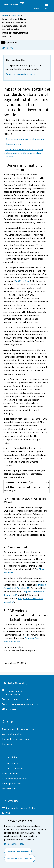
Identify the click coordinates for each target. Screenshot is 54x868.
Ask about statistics (12, 734)
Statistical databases (13, 768)
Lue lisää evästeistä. (14, 844)
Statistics (15, 16)
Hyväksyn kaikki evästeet (18, 851)
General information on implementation (26, 139)
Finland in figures (10, 773)
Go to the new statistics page (20, 74)
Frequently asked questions (15, 739)
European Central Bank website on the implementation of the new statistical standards (23, 153)
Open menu (9, 43)
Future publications (12, 783)
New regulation (13, 144)
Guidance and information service (18, 729)
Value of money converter (14, 778)
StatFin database (11, 763)
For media (7, 744)
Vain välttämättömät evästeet (20, 858)
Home (5, 16)
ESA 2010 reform (22, 281)
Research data (9, 788)
